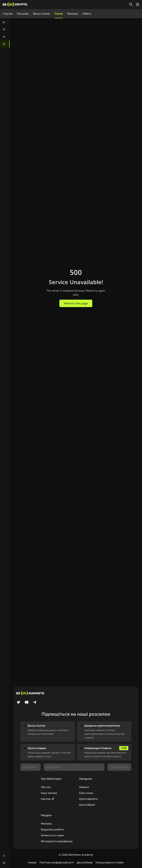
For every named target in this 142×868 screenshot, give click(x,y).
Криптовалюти (88, 799)
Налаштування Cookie (110, 862)
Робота (87, 14)
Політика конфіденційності (57, 862)
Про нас (46, 787)
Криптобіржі (87, 805)
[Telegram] (35, 703)
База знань (86, 793)
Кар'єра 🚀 (48, 799)
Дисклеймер (85, 862)
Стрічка (8, 14)
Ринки (59, 14)
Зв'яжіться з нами (52, 835)
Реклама (73, 14)
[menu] (5, 33)
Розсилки (23, 14)
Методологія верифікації (57, 841)
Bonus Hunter (42, 14)
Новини (84, 787)
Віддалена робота (52, 829)
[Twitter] (18, 703)
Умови (32, 862)
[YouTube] (27, 703)
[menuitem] (5, 22)
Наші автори (49, 793)
